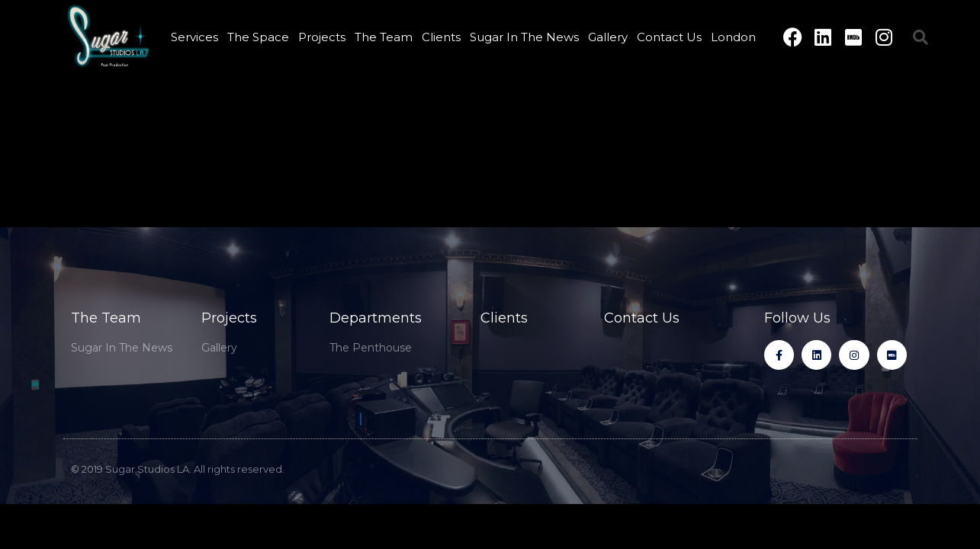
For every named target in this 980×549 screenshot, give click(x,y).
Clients (441, 37)
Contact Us (669, 37)
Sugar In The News (524, 37)
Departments (376, 318)
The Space (258, 37)
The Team (384, 37)
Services (194, 37)
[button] (921, 37)
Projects (322, 37)
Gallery (608, 37)
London (733, 37)
